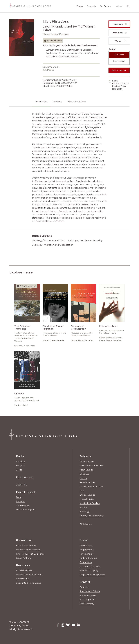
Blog (19, 497)
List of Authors (23, 558)
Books (80, 6)
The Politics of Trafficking (22, 327)
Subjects (21, 466)
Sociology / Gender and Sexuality (85, 240)
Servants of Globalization (79, 327)
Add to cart (119, 70)
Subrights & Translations (28, 583)
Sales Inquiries (87, 599)
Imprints (21, 461)
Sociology (85, 511)
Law (82, 491)
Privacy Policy (87, 554)
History (83, 478)
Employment (87, 550)
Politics (83, 507)
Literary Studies (88, 495)
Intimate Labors (108, 326)
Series (19, 470)
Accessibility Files (25, 570)
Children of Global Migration (53, 327)
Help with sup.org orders (92, 575)
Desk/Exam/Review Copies (30, 574)
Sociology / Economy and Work (49, 240)
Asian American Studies (92, 466)
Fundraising (86, 562)
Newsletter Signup (26, 510)
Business (84, 474)
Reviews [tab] (57, 102)
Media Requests (88, 595)
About (119, 6)
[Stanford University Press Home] (30, 6)
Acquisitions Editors (26, 545)
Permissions (22, 579)
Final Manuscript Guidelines (30, 554)
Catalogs (21, 501)
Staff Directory (87, 604)
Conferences (23, 505)
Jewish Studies (87, 482)
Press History (86, 545)
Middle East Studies (90, 503)
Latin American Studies (91, 486)
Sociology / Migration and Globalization (53, 245)
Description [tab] (41, 102)
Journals (91, 6)
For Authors (106, 6)
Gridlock (19, 394)
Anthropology (87, 461)
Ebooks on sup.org (89, 570)
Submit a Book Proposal (28, 550)
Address (84, 587)
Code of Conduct (88, 558)
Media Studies (87, 499)
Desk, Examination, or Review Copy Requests (119, 85)
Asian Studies (87, 470)
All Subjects (86, 524)
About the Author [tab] (77, 102)
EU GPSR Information (90, 566)
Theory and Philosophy (91, 516)
